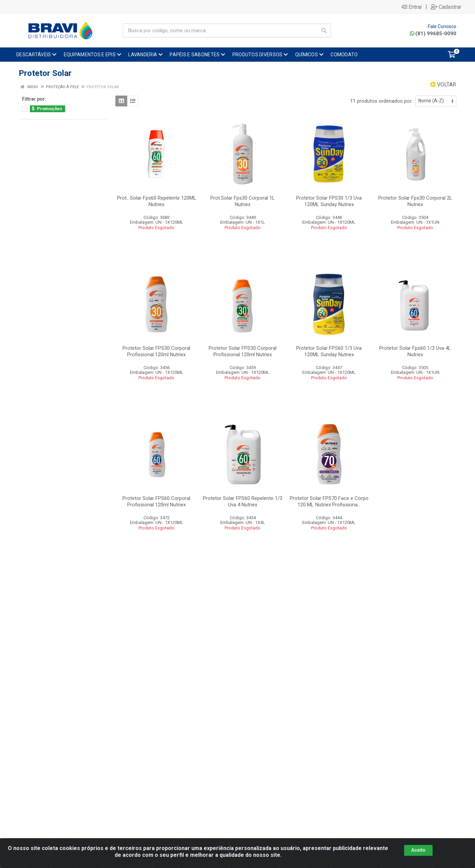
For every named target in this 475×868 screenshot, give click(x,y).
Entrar (412, 7)
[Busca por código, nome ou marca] (220, 31)
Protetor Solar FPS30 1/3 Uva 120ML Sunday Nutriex (329, 201)
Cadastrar (446, 7)
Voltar (443, 85)
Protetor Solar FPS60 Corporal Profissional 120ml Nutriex (156, 501)
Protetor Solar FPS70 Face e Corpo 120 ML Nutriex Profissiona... (329, 501)
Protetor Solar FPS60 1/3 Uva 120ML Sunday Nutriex (329, 351)
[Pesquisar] (324, 31)
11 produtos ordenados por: (381, 101)
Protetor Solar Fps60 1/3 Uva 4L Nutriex (415, 351)
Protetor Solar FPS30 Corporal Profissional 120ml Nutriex (156, 351)
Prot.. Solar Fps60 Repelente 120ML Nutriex (157, 201)
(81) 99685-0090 (433, 34)
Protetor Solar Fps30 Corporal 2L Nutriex (415, 201)
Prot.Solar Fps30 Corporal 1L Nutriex (243, 201)
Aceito (418, 850)
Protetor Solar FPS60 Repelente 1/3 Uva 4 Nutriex (243, 501)
